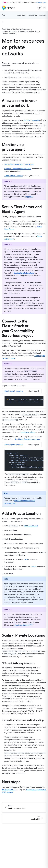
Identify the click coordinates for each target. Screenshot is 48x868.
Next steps (11, 781)
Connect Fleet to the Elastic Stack (18, 169)
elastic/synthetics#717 (24, 625)
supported (29, 197)
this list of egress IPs (32, 120)
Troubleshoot (32, 15)
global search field (31, 526)
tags (26, 559)
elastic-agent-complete (14, 391)
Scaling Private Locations (24, 273)
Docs (4, 15)
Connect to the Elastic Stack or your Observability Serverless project (18, 328)
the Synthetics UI (9, 790)
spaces (34, 566)
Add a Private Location (14, 176)
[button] (3, 22)
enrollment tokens (28, 432)
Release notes (21, 15)
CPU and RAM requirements (18, 663)
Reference (43, 15)
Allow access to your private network (19, 103)
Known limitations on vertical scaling (23, 720)
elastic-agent (34, 391)
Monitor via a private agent (13, 147)
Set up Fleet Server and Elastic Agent (19, 164)
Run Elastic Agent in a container (27, 439)
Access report (41, 2)
